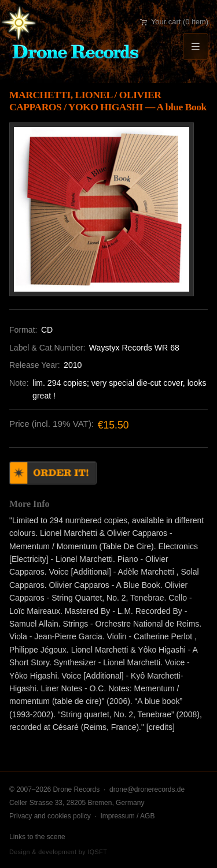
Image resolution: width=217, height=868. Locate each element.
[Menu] (196, 46)
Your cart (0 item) (174, 22)
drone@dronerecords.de (147, 789)
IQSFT (97, 852)
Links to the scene (37, 837)
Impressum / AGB (127, 816)
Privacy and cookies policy (50, 816)
